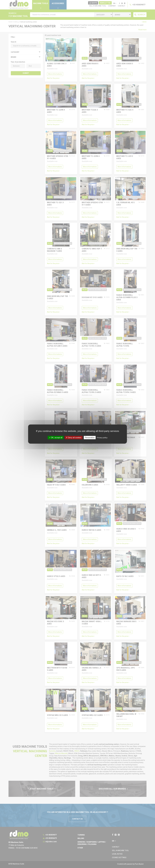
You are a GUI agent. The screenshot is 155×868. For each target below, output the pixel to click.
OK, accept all (56, 437)
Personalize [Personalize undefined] (90, 437)
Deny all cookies (74, 437)
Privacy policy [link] (102, 437)
